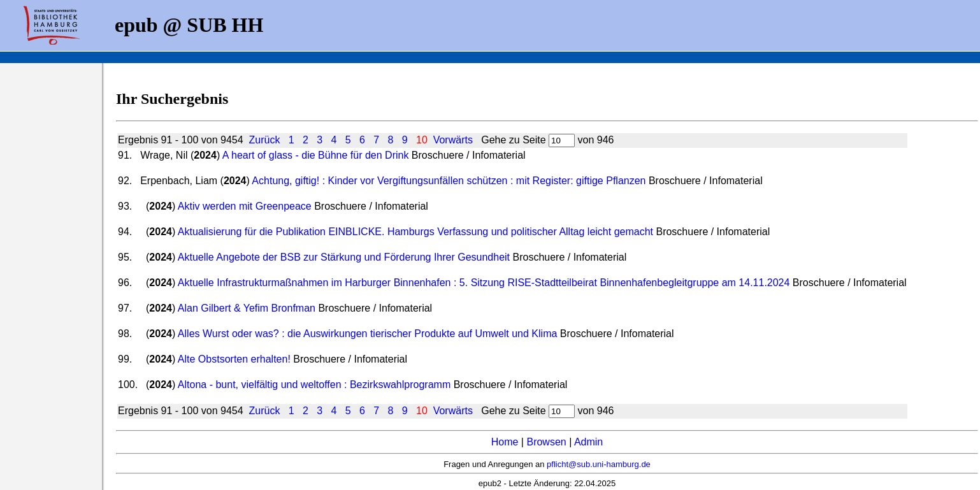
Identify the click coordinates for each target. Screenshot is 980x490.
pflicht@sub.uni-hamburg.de (599, 464)
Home (505, 442)
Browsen (546, 442)
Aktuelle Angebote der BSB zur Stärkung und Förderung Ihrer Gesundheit (344, 257)
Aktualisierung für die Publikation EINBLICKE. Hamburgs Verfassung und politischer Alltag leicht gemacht (415, 232)
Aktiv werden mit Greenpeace (245, 206)
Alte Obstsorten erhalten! (234, 359)
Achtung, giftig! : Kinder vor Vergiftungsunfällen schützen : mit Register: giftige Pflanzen (449, 181)
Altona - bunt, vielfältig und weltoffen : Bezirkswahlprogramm (314, 385)
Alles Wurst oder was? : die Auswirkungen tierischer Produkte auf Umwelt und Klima (368, 334)
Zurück (264, 140)
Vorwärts (453, 140)
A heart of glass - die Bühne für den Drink (316, 155)
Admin (588, 442)
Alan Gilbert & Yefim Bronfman (247, 308)
